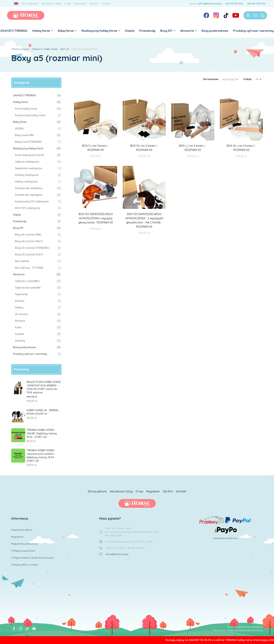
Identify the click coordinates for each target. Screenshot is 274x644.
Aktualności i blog (51, 3)
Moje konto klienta (22, 530)
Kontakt (106, 3)
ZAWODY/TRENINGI (14, 31)
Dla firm (94, 3)
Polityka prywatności (23, 551)
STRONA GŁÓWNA (20, 49)
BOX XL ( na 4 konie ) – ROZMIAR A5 (241, 148)
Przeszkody (147, 31)
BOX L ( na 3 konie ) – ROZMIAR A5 (193, 148)
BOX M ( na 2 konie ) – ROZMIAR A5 (144, 148)
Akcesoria (189, 31)
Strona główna (30, 3)
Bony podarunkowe (215, 31)
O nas (68, 3)
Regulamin (80, 3)
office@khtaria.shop (210, 3)
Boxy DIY (168, 31)
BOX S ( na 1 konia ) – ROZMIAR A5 (96, 148)
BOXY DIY (65, 49)
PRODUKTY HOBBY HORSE (45, 49)
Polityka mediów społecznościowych (33, 558)
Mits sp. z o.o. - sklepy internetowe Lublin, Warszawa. (238, 630)
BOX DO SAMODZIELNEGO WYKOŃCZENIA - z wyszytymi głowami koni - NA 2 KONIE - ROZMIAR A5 (144, 220)
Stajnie (130, 31)
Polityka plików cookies (25, 565)
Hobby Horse (43, 31)
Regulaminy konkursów (25, 544)
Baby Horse (67, 31)
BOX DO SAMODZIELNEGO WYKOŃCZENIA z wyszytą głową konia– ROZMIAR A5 (96, 218)
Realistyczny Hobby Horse (101, 31)
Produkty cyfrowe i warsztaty (253, 31)
